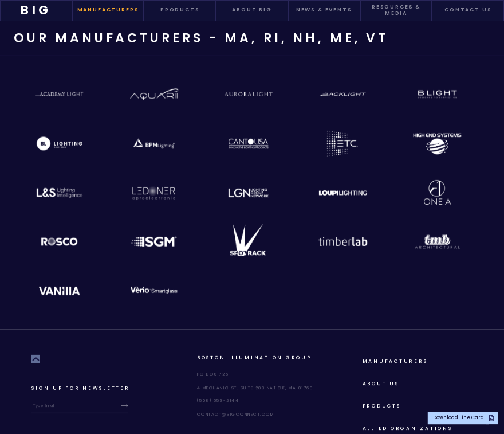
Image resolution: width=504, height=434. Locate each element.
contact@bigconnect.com (236, 414)
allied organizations (407, 428)
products (382, 405)
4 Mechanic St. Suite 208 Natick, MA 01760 (255, 387)
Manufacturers (395, 361)
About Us (381, 383)
